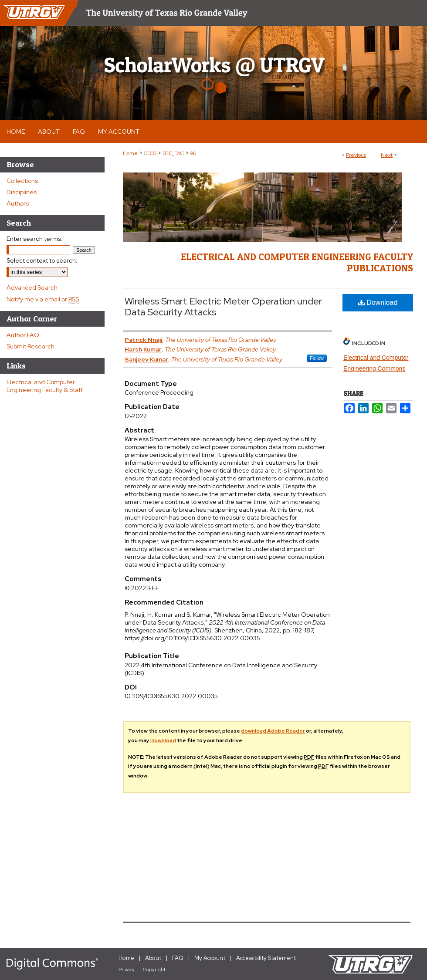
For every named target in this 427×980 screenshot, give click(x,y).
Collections (22, 181)
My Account (210, 958)
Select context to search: (42, 260)
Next (387, 155)
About (153, 958)
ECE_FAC (173, 153)
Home (130, 153)
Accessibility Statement (266, 958)
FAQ (178, 958)
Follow (317, 358)
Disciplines (22, 192)
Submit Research (30, 346)
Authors (18, 203)
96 (193, 153)
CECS (150, 153)
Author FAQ (23, 335)
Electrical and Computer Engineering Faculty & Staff (45, 386)
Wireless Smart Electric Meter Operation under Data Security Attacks (223, 307)
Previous (356, 155)
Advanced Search (32, 287)
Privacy (127, 970)
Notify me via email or (43, 299)
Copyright (154, 970)
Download (378, 302)
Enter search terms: (35, 239)
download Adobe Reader (273, 731)
